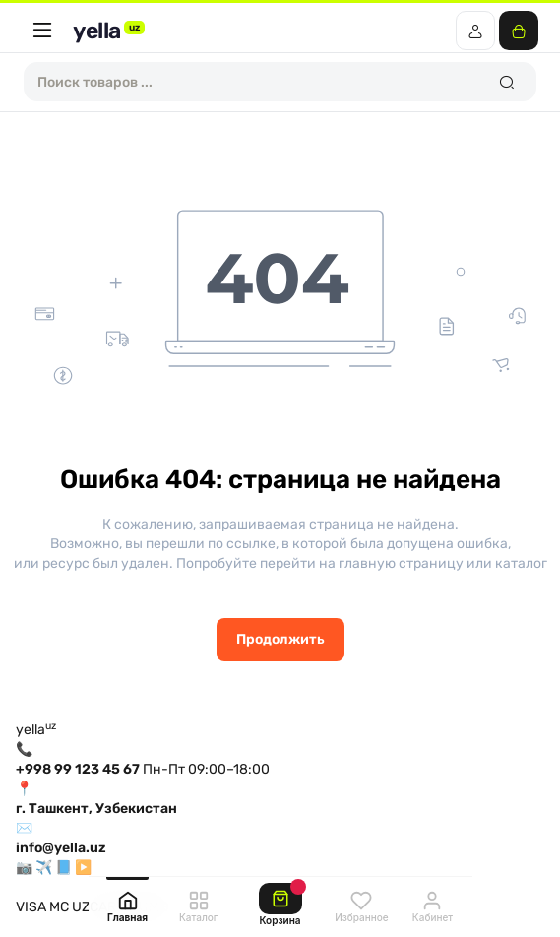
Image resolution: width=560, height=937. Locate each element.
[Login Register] (475, 31)
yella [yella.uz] (109, 31)
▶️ (83, 868)
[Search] (506, 82)
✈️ (44, 868)
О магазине (54, 887)
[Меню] (42, 31)
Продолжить (280, 639)
